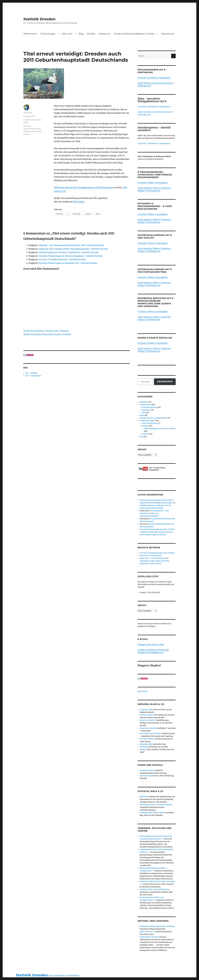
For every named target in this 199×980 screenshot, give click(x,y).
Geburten (27, 126)
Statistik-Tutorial (146, 776)
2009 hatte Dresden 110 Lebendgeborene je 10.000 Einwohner (84, 187)
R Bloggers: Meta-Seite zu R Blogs (151, 645)
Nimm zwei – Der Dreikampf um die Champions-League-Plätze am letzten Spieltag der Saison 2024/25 (155, 561)
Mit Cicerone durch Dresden (151, 734)
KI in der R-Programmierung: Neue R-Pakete (157, 553)
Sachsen (145, 434)
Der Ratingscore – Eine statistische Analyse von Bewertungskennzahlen (154, 513)
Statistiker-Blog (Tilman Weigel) (152, 813)
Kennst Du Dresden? (148, 720)
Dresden (27, 120)
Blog (81, 34)
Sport (142, 415)
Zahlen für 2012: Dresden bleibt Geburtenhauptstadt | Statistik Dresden (73, 249)
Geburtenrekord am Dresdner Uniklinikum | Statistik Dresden (69, 252)
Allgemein (144, 402)
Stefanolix (144, 747)
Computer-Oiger (146, 710)
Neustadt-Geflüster (147, 739)
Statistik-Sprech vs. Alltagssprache (153, 418)
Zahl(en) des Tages (147, 421)
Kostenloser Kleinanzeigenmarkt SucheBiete (157, 926)
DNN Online (79, 202)
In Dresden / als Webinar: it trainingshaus (154, 78)
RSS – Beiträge (31, 373)
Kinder (39, 131)
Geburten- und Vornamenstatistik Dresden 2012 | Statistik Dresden (71, 245)
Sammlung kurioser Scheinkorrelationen (156, 805)
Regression (146, 410)
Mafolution (144, 797)
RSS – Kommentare (33, 376)
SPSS (144, 413)
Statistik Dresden (39, 19)
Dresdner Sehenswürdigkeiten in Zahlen (134, 34)
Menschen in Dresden (148, 728)
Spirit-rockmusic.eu (147, 932)
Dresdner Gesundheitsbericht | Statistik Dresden (62, 259)
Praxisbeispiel (145, 405)
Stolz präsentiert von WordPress (64, 976)
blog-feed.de (142, 691)
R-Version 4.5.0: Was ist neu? (151, 556)
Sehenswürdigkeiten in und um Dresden (160, 429)
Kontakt (91, 34)
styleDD (143, 750)
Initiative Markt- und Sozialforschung (155, 889)
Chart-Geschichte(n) (150, 423)
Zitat (141, 437)
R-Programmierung (150, 407)
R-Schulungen (48, 34)
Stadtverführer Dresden (149, 937)
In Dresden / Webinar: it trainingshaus (153, 183)
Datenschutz (168, 34)
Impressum (104, 34)
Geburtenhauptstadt (32, 129)
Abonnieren (165, 382)
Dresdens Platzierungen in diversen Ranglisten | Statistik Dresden (71, 256)
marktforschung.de (147, 770)
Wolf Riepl (28, 113)
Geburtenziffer (29, 131)
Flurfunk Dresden (147, 715)
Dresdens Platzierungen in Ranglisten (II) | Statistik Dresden (68, 263)
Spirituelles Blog (146, 744)
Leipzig (26, 134)
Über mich (67, 34)
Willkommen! (30, 34)
